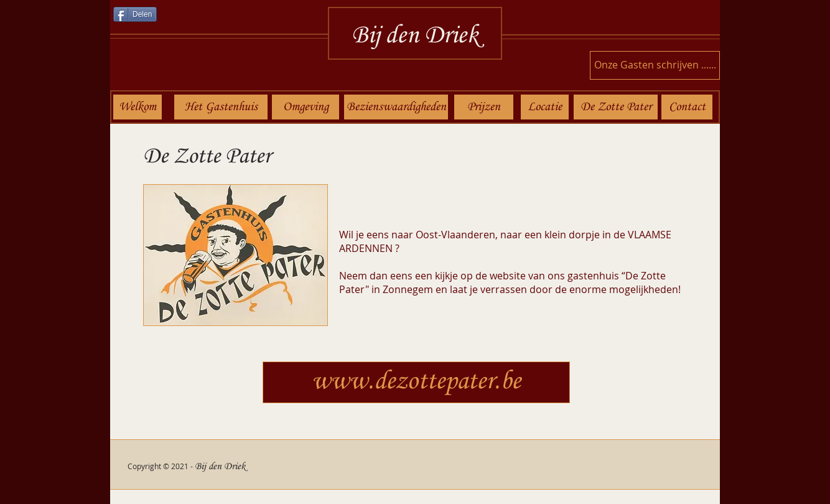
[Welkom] (138, 107)
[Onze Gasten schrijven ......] (655, 65)
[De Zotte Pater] (616, 107)
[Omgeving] (305, 107)
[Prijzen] (484, 107)
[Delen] (135, 14)
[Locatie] (545, 107)
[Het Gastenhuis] (221, 107)
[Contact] (687, 107)
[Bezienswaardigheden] (396, 107)
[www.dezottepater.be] (416, 382)
